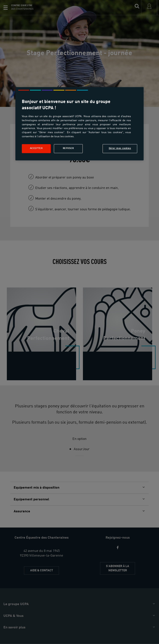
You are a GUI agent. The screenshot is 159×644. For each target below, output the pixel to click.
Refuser (68, 148)
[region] (79, 124)
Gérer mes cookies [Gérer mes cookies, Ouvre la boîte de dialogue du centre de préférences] (120, 148)
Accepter (36, 148)
